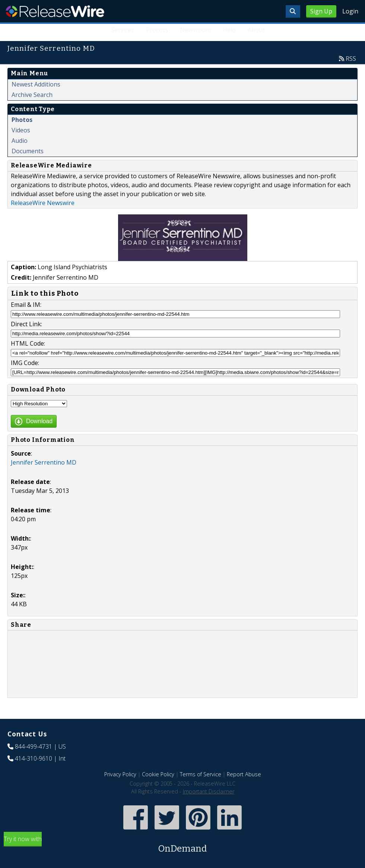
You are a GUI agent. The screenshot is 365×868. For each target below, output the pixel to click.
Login (350, 11)
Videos (21, 130)
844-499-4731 (34, 746)
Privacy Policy (120, 774)
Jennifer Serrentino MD (44, 462)
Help (229, 30)
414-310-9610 (34, 758)
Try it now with (182, 845)
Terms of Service (201, 774)
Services (123, 30)
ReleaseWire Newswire (43, 203)
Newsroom (195, 30)
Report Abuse (244, 774)
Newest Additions (36, 84)
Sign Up (321, 11)
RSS (351, 59)
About (256, 30)
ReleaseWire (55, 11)
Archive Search (32, 95)
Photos (22, 120)
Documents (28, 151)
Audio (20, 141)
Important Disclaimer (209, 791)
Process (157, 30)
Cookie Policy (158, 774)
